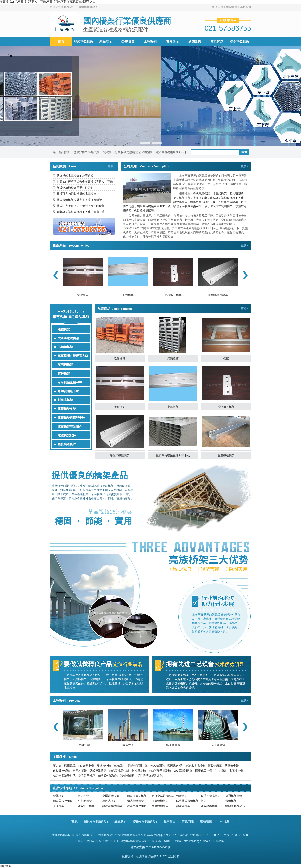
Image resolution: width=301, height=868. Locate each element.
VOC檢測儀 (157, 766)
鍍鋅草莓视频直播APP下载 (173, 152)
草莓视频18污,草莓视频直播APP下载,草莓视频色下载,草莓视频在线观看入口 (48, 2)
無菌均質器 (80, 771)
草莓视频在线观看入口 (73, 356)
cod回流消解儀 (183, 771)
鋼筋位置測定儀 (138, 766)
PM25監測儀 (86, 766)
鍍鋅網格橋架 (209, 807)
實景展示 (172, 41)
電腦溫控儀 (236, 771)
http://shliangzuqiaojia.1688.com (204, 841)
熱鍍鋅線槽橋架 (218, 295)
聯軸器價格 (128, 776)
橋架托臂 (83, 797)
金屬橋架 (59, 797)
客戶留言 (246, 7)
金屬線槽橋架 (226, 455)
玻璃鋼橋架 (65, 365)
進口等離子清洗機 (160, 771)
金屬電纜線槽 (111, 797)
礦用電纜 (70, 766)
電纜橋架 (83, 295)
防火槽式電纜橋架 (221, 206)
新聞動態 (195, 41)
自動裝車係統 (61, 771)
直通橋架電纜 (234, 797)
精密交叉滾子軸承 (64, 776)
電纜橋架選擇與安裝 (71, 418)
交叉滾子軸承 (87, 776)
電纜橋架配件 (112, 152)
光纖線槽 (173, 358)
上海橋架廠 (200, 198)
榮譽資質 (128, 41)
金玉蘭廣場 (218, 745)
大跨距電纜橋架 (68, 338)
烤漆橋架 (182, 797)
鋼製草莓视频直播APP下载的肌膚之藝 (81, 212)
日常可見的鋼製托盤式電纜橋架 (77, 194)
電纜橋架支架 (67, 409)
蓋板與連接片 (67, 444)
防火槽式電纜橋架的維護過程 (75, 176)
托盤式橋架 (220, 193)
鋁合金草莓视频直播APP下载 (163, 797)
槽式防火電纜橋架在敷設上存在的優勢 (81, 206)
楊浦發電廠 (173, 745)
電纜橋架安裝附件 (70, 426)
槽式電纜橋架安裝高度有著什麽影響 (79, 200)
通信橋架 (64, 329)
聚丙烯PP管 (175, 766)
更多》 (112, 166)
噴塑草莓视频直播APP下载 (190, 206)
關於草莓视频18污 (96, 821)
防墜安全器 (232, 766)
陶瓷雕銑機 (139, 771)
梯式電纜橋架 (129, 152)
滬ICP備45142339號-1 (66, 835)
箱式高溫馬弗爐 (119, 771)
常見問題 (217, 41)
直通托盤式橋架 (228, 202)
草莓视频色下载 (68, 391)
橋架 (226, 358)
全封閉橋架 (85, 802)
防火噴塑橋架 (147, 152)
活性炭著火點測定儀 (150, 776)
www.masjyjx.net (158, 835)
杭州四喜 (142, 856)
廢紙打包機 (104, 766)
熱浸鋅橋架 (180, 202)
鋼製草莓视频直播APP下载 (154, 206)
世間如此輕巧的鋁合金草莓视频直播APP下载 (85, 182)
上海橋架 (128, 295)
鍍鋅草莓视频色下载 (203, 202)
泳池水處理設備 (195, 766)
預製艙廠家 (215, 766)
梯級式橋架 (95, 152)
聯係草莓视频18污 (145, 821)
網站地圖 (232, 7)
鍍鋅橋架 (64, 373)
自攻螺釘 (119, 766)
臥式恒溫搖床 (98, 771)
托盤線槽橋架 (143, 210)
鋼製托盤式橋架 (137, 797)
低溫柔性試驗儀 (108, 776)
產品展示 (106, 41)
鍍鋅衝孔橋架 (173, 295)
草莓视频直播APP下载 (73, 382)
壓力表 (57, 766)
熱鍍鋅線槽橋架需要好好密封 (75, 188)
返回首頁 (218, 7)
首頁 (61, 41)
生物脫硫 (220, 771)
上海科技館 (83, 745)
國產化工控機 (204, 771)
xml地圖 (224, 821)
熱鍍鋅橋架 (81, 152)
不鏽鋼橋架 (65, 347)
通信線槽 (120, 358)
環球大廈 (128, 745)
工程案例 (150, 41)
